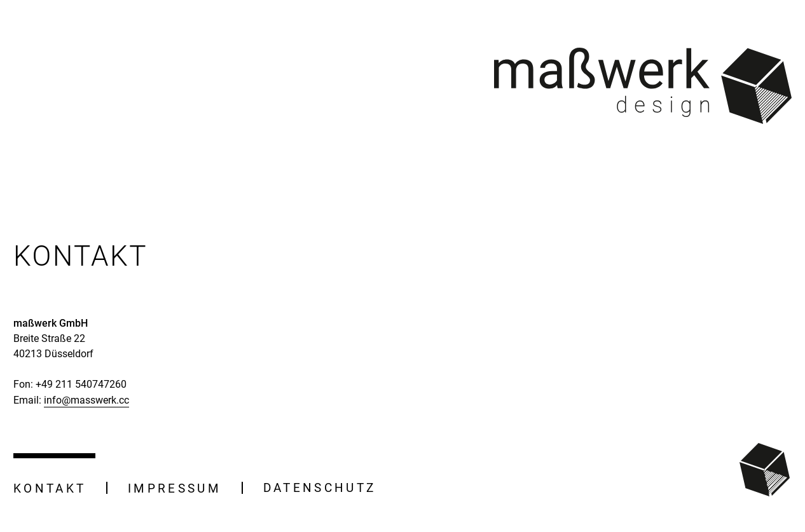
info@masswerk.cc (86, 400)
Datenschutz (320, 488)
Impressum (175, 488)
